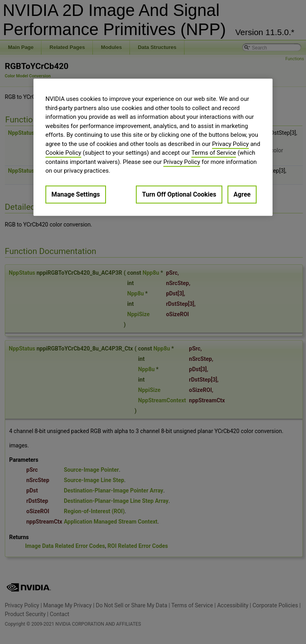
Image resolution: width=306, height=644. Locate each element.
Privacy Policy (230, 144)
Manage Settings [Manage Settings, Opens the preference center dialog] (76, 194)
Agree (242, 194)
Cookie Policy (63, 153)
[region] (153, 147)
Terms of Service (214, 153)
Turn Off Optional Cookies (179, 194)
